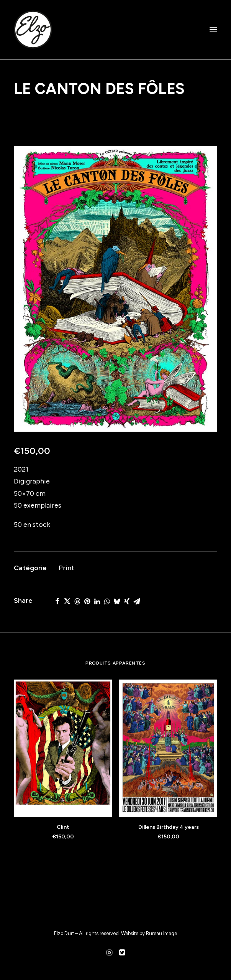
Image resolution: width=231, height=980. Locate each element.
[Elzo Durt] (33, 30)
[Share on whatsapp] (107, 601)
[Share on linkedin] (97, 601)
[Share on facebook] (57, 601)
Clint (63, 827)
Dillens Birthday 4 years (169, 827)
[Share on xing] (127, 601)
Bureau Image (161, 933)
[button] (213, 30)
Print (66, 568)
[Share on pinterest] (87, 601)
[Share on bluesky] (117, 601)
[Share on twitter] (67, 601)
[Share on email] (137, 601)
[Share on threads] (77, 601)
